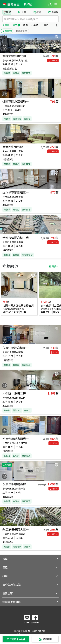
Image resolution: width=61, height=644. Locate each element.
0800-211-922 (39, 631)
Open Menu (56, 4)
